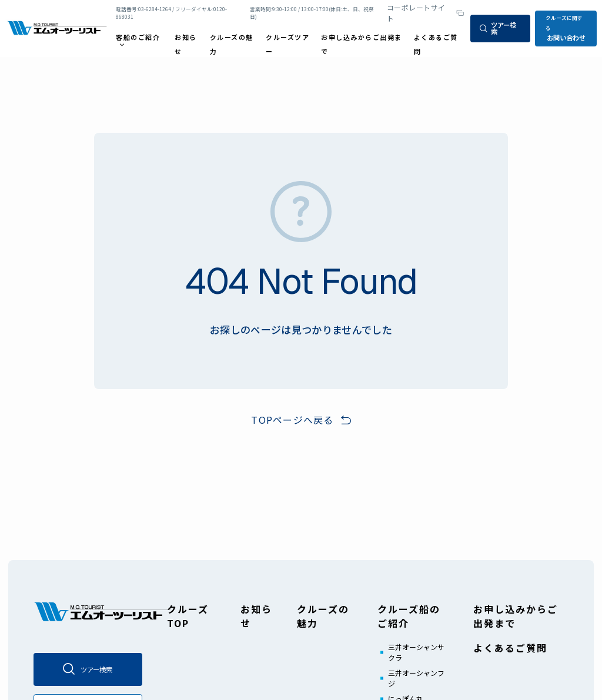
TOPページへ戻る (292, 420)
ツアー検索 (498, 28)
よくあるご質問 (510, 648)
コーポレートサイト (416, 13)
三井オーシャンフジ (416, 678)
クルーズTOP (188, 616)
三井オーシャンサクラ (416, 652)
